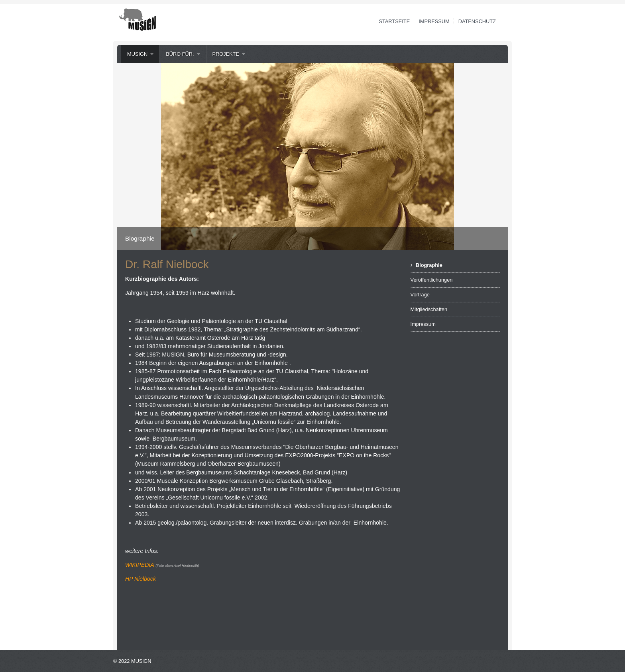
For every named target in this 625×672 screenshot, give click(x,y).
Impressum (434, 21)
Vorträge (420, 295)
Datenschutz (477, 21)
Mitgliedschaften (429, 309)
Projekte (226, 54)
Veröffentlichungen (432, 280)
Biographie (429, 265)
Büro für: (180, 54)
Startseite (394, 21)
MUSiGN (137, 54)
